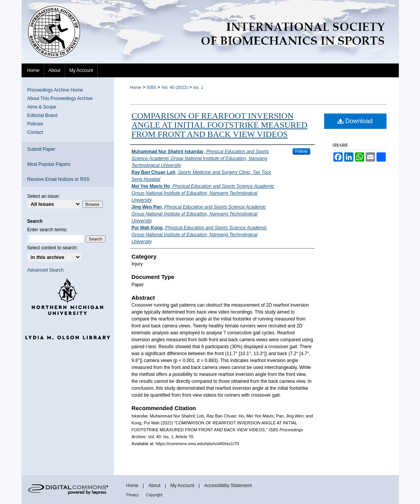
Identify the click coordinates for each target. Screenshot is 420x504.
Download (355, 121)
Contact (35, 132)
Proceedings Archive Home (55, 90)
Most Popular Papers (49, 164)
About (155, 486)
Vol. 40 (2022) (175, 87)
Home (136, 87)
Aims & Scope (42, 107)
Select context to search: (53, 248)
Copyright (154, 495)
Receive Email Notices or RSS (59, 179)
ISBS (151, 87)
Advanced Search (46, 270)
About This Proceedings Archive (60, 98)
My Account (183, 486)
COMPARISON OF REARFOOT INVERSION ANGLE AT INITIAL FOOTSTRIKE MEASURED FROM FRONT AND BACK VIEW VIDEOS (220, 125)
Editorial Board (43, 115)
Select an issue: (44, 196)
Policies (35, 124)
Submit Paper (41, 149)
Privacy (133, 495)
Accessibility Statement (228, 486)
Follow (301, 151)
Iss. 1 (198, 87)
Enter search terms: (48, 230)
